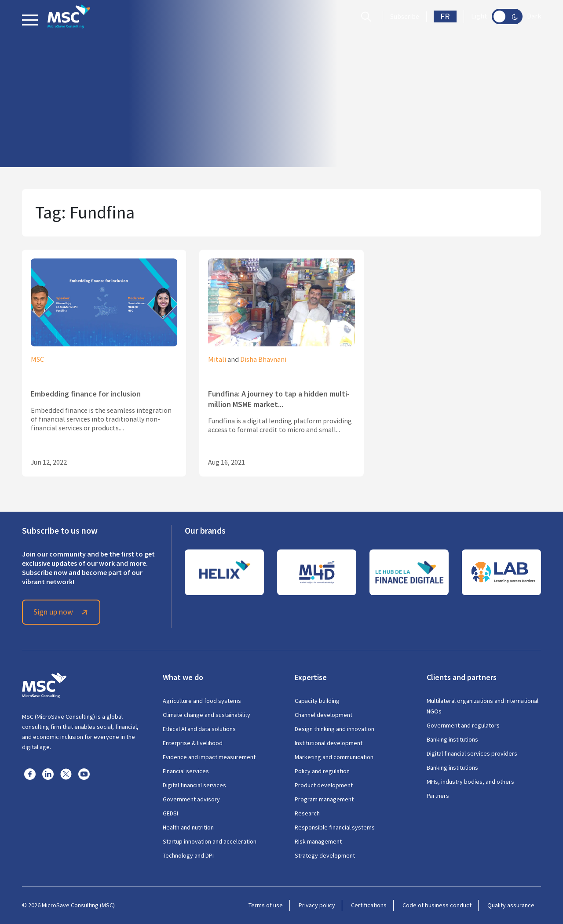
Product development (324, 785)
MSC (37, 360)
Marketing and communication (334, 757)
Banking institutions (452, 739)
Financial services (186, 771)
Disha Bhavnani (263, 360)
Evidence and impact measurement (209, 757)
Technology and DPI (188, 855)
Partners (438, 796)
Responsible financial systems (335, 827)
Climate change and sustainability (207, 715)
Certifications (369, 905)
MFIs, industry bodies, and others (470, 782)
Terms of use (266, 905)
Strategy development (325, 855)
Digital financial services (194, 785)
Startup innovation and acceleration (210, 841)
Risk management (318, 841)
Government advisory (191, 799)
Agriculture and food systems (202, 701)
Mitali (217, 360)
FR (445, 16)
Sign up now (62, 612)
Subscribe (405, 17)
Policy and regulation (322, 771)
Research (307, 813)
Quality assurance (511, 905)
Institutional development (329, 743)
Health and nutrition (188, 827)
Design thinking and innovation (335, 729)
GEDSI (170, 813)
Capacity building (317, 701)
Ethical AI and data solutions (199, 729)
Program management (324, 799)
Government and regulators (463, 725)
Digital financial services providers (472, 753)
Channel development (324, 715)
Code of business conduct (437, 905)
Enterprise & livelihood (193, 743)
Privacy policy (317, 905)
